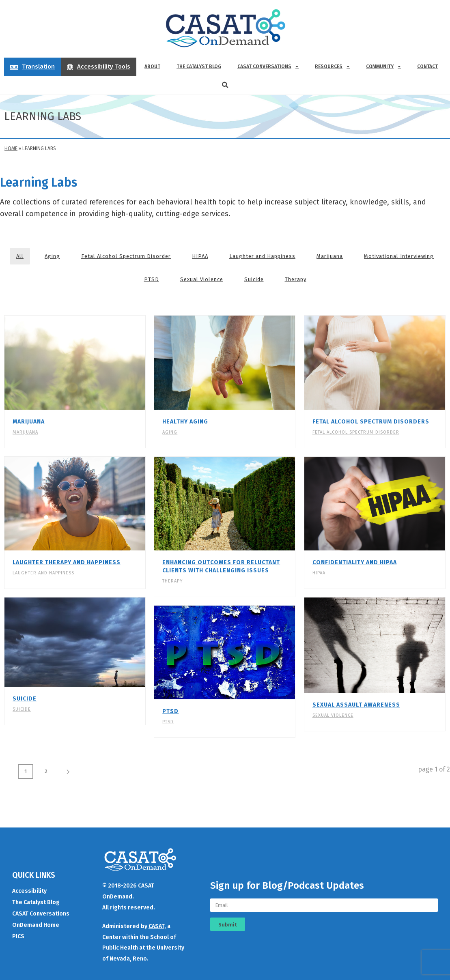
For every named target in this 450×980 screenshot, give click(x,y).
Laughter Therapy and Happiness (67, 562)
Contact (427, 67)
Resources (332, 67)
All (20, 256)
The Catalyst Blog (199, 67)
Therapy (296, 279)
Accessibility (29, 887)
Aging (52, 256)
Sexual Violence (202, 279)
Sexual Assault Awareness (356, 705)
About (152, 67)
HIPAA (200, 256)
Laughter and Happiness (262, 256)
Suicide (254, 279)
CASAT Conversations (268, 67)
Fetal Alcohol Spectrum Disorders (371, 422)
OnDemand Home (36, 921)
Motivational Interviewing (399, 256)
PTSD (152, 279)
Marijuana (330, 256)
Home (11, 148)
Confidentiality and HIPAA (355, 562)
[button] (225, 85)
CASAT (156, 922)
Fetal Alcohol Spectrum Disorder (126, 256)
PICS (18, 932)
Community (383, 67)
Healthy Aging (185, 422)
